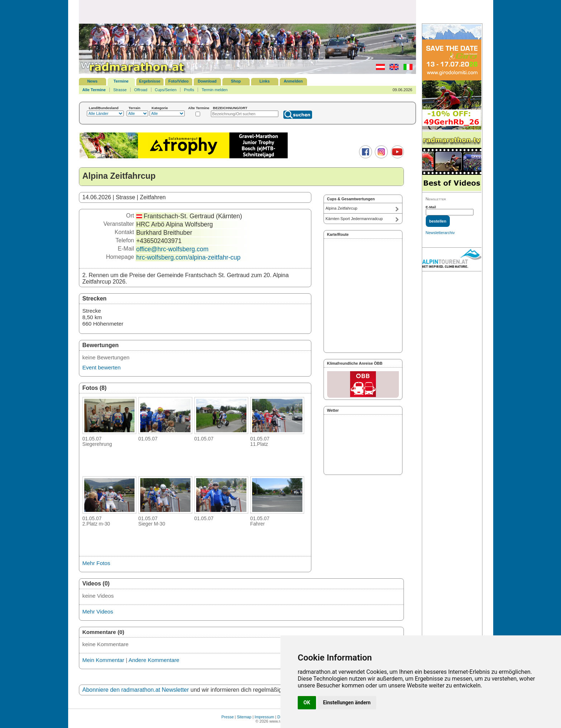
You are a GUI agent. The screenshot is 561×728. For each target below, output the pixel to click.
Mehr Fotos (96, 563)
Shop (236, 81)
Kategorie (160, 108)
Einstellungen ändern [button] (347, 703)
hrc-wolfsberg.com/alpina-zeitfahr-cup (188, 257)
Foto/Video (178, 81)
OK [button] (307, 703)
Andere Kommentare (154, 660)
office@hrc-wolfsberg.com (173, 249)
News (92, 81)
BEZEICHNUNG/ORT (230, 108)
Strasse (120, 90)
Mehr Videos (98, 612)
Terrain (135, 108)
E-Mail (431, 207)
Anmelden (293, 81)
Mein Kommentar (103, 660)
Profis (189, 90)
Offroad (141, 90)
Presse (227, 717)
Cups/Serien (166, 90)
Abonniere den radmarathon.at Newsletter (136, 690)
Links (265, 81)
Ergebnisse (150, 81)
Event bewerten (102, 367)
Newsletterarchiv (440, 233)
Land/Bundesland (104, 108)
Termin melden (214, 90)
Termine (121, 81)
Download (207, 81)
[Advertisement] (247, 11)
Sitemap (244, 717)
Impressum (264, 717)
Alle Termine (94, 90)
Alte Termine (199, 108)
